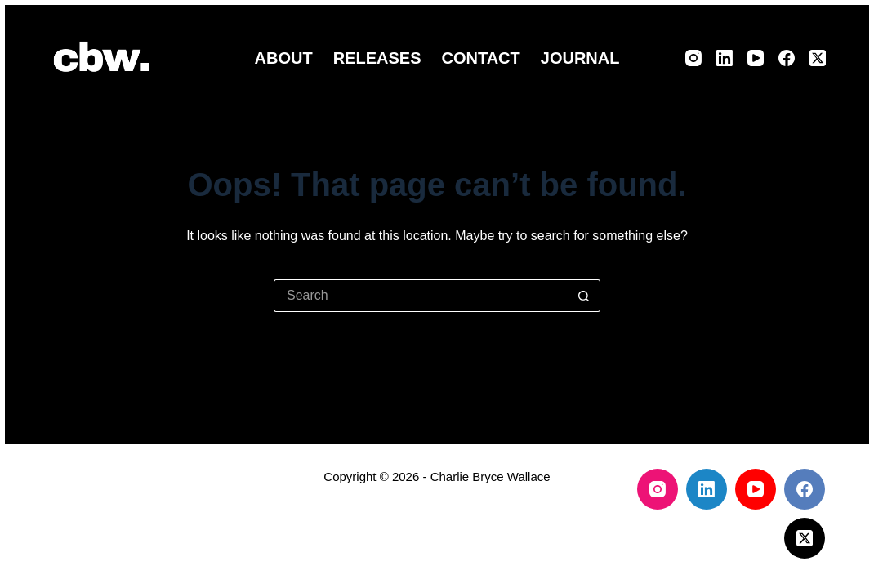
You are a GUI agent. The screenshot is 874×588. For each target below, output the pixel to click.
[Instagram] (693, 58)
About (284, 58)
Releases (377, 58)
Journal (580, 58)
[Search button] (584, 296)
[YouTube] (756, 58)
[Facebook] (787, 58)
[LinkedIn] (725, 58)
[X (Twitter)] (818, 58)
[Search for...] (421, 296)
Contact (480, 58)
